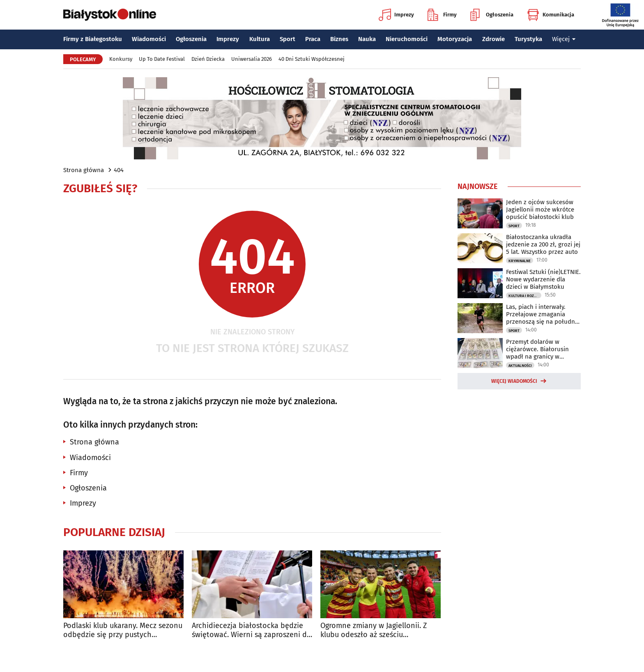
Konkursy (121, 59)
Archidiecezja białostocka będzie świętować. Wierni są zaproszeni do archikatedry (252, 630)
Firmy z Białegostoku (93, 39)
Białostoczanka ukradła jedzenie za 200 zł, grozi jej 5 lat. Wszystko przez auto (543, 244)
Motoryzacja (455, 39)
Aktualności (520, 366)
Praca (313, 39)
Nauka (367, 39)
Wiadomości (149, 39)
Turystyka (528, 39)
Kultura (260, 39)
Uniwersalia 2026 (252, 59)
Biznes (339, 39)
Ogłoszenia (492, 15)
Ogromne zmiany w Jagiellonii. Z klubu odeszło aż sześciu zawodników (374, 630)
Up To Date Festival (162, 59)
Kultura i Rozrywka (525, 296)
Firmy (442, 15)
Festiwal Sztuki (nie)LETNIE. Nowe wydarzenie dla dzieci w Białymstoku (543, 279)
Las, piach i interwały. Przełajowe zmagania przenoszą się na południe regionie (543, 314)
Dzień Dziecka (208, 59)
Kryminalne (520, 261)
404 (119, 170)
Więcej (564, 39)
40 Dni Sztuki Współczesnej (312, 59)
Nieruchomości (407, 39)
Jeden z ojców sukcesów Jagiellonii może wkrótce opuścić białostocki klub (540, 209)
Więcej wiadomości (514, 381)
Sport (287, 39)
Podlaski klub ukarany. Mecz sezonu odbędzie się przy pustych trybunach (123, 630)
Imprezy (396, 15)
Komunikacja (551, 15)
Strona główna (84, 170)
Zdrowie (493, 39)
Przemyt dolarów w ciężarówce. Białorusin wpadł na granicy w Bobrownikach (537, 349)
